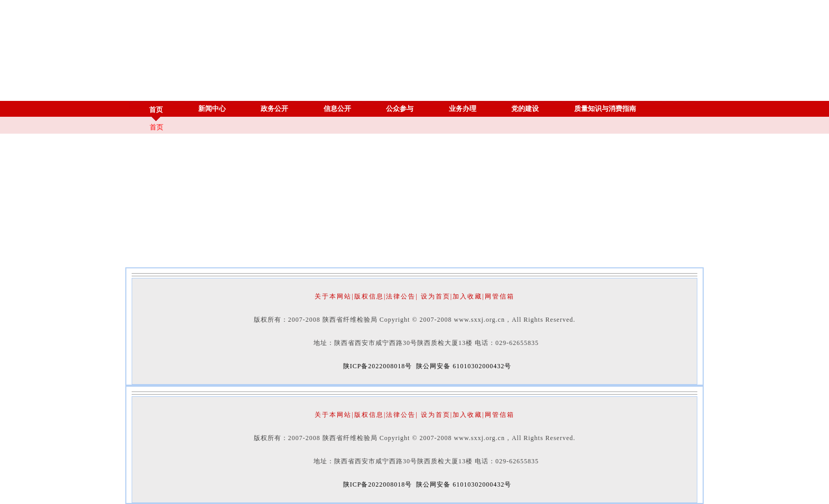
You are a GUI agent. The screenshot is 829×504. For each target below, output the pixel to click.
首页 (156, 110)
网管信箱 (500, 296)
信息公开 (338, 109)
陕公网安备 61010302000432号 (464, 366)
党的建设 (525, 109)
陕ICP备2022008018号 (378, 366)
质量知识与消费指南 (605, 109)
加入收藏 (467, 296)
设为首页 (436, 296)
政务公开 (275, 109)
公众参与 (400, 109)
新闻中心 (212, 109)
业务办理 (463, 109)
